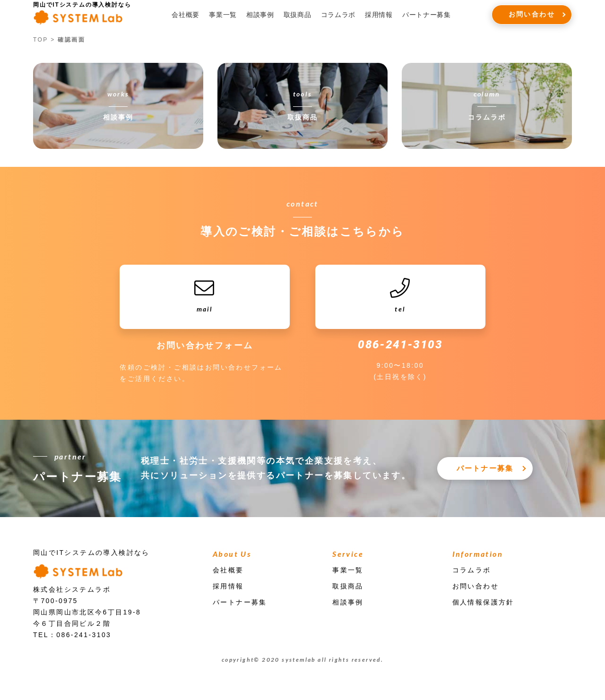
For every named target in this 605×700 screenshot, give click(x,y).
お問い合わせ (532, 14)
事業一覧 (223, 15)
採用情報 (379, 15)
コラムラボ (338, 15)
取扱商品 (298, 15)
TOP (40, 40)
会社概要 (186, 15)
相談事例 (260, 15)
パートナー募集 (427, 15)
